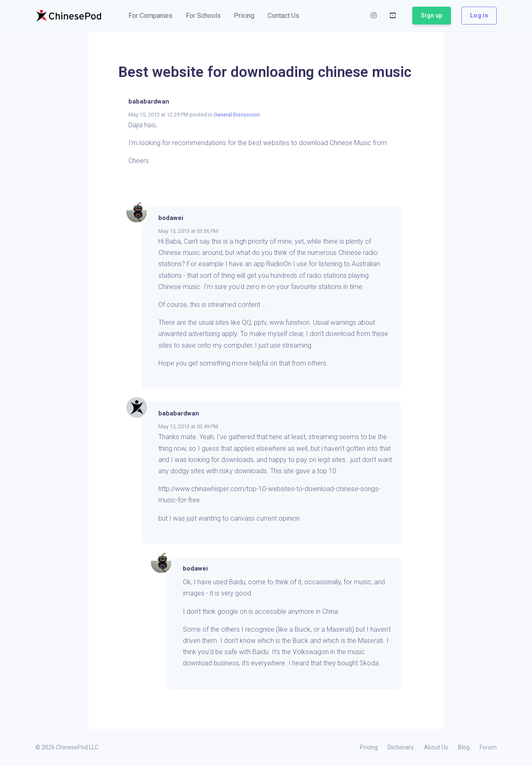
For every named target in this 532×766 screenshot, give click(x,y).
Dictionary (401, 747)
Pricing (369, 747)
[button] (150, 16)
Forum (488, 747)
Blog (464, 747)
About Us (436, 747)
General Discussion (237, 115)
